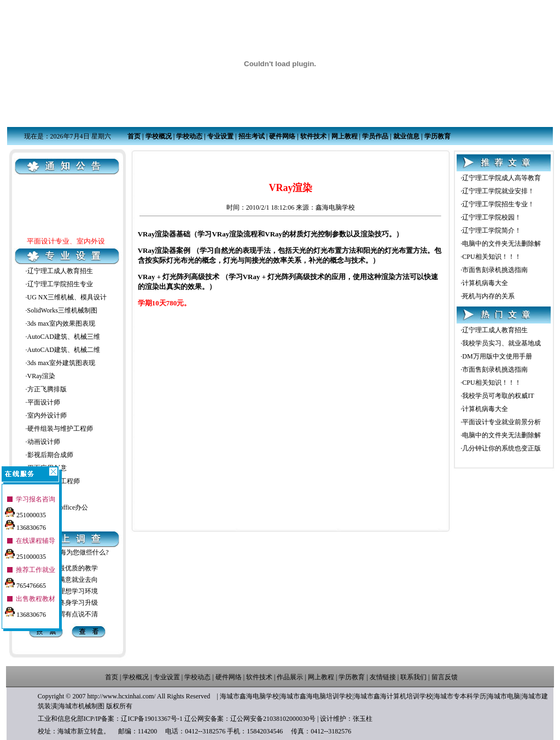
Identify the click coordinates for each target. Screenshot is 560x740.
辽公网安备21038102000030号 (273, 719)
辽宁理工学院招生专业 (60, 284)
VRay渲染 (42, 376)
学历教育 (437, 136)
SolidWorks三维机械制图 (62, 310)
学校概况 (159, 136)
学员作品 (375, 136)
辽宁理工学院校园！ (492, 217)
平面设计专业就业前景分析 (501, 422)
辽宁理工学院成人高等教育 (501, 178)
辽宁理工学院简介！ (492, 230)
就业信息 (406, 136)
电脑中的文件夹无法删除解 (501, 244)
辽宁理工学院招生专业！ (498, 204)
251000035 (25, 510)
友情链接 (383, 677)
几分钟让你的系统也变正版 (501, 448)
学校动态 (189, 136)
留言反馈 (445, 677)
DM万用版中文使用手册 (497, 356)
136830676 (25, 522)
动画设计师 (44, 442)
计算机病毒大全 (485, 283)
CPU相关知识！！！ (491, 257)
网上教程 (345, 136)
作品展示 (290, 677)
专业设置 (220, 136)
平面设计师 (44, 402)
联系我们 (413, 677)
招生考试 (252, 136)
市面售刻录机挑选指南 (495, 270)
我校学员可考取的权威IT (498, 396)
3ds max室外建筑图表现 (61, 363)
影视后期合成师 (50, 455)
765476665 (25, 580)
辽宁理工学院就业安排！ (498, 191)
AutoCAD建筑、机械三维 (64, 337)
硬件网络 (282, 136)
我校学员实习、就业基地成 (501, 343)
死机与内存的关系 (488, 296)
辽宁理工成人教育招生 (60, 271)
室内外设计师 (47, 415)
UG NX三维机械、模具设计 (67, 297)
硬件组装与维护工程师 (60, 429)
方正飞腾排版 (47, 389)
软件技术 (313, 136)
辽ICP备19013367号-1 (152, 719)
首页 (134, 136)
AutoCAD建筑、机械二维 (64, 350)
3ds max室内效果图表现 (61, 323)
